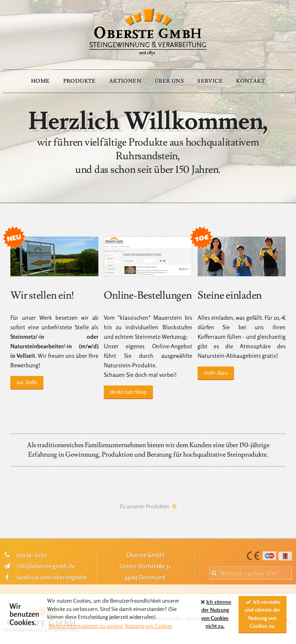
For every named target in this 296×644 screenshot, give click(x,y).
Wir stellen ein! (42, 296)
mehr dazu (216, 373)
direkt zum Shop (128, 392)
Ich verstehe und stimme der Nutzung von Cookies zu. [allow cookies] (263, 614)
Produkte (80, 81)
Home (41, 81)
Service (210, 81)
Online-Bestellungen (148, 296)
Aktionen (125, 81)
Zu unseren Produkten (144, 509)
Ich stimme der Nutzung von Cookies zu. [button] (215, 614)
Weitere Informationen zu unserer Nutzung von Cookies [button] (110, 626)
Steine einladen (230, 296)
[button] (190, 614)
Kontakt (251, 81)
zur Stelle (27, 382)
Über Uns (169, 81)
